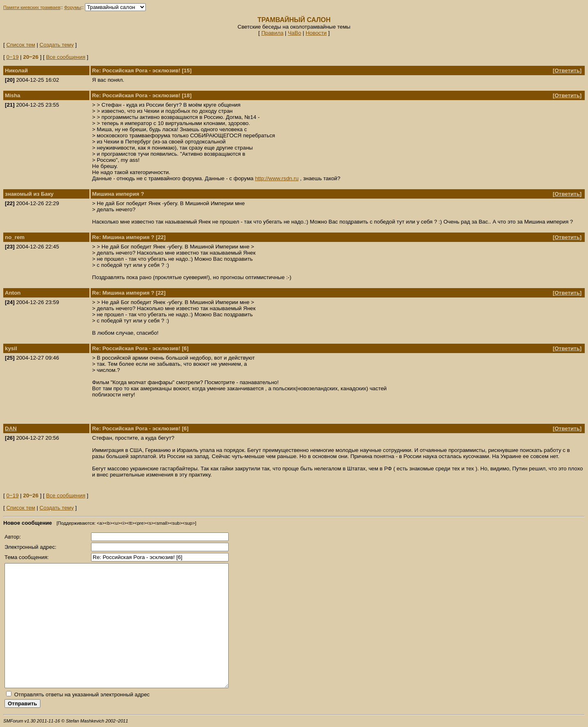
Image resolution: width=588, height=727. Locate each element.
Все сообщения (66, 57)
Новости (316, 33)
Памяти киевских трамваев (32, 7)
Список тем (21, 45)
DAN (11, 428)
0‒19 (12, 57)
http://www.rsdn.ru (277, 178)
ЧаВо (295, 33)
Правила (272, 33)
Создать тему (57, 45)
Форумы (73, 7)
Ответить (567, 70)
